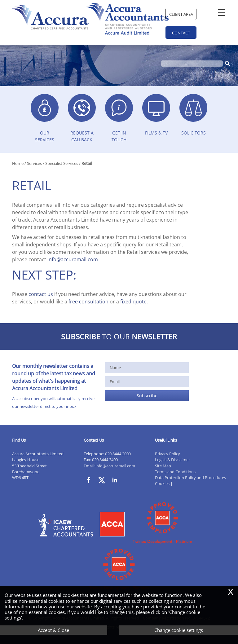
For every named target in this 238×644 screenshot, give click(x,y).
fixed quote (133, 302)
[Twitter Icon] (103, 485)
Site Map (163, 466)
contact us (41, 294)
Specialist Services (62, 163)
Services (34, 163)
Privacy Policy (167, 454)
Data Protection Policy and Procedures (190, 478)
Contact (181, 33)
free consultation (88, 302)
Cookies (162, 483)
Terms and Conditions (175, 472)
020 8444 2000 (118, 454)
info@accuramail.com (73, 259)
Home (18, 163)
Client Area (181, 14)
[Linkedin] (116, 485)
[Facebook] (90, 485)
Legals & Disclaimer (172, 460)
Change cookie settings (179, 630)
